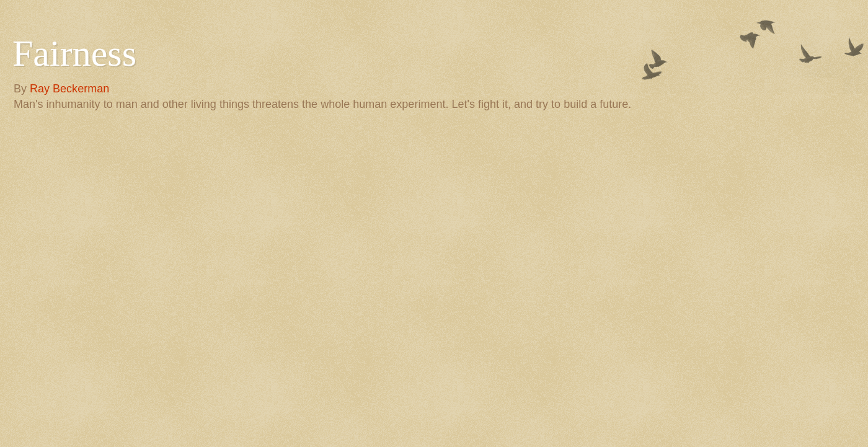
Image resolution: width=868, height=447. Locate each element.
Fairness (74, 53)
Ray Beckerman (69, 89)
